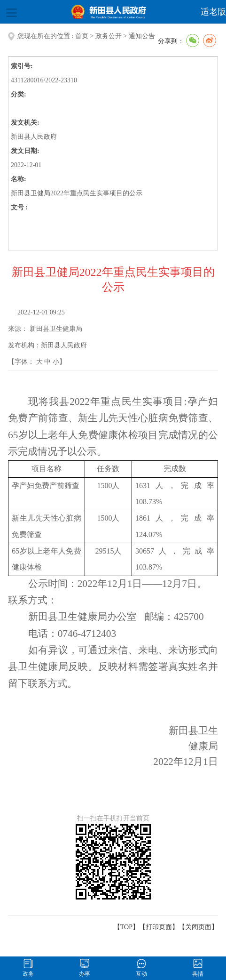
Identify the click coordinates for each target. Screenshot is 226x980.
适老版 (213, 12)
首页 (82, 36)
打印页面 (159, 927)
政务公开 (109, 36)
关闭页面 (198, 927)
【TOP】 (126, 927)
